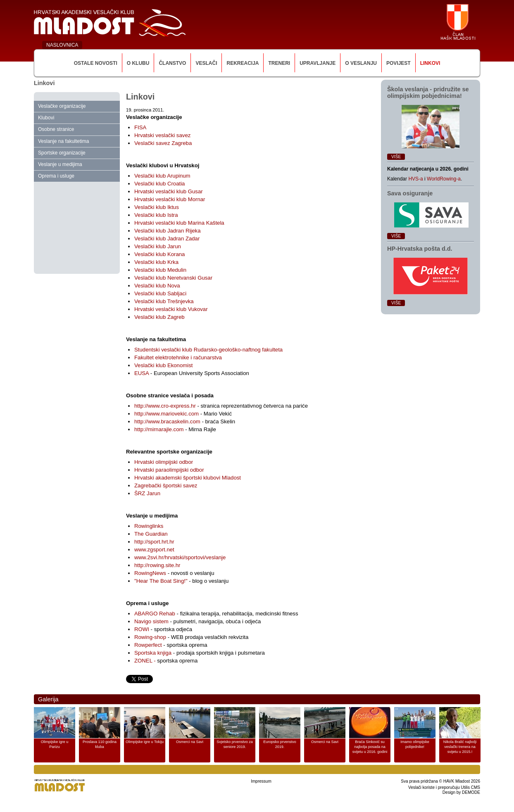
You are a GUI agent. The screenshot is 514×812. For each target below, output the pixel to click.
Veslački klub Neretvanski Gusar (173, 278)
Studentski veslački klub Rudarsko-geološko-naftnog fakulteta (208, 350)
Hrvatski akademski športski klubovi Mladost (188, 478)
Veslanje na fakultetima (63, 141)
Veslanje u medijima (60, 164)
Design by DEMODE (461, 792)
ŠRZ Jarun (147, 493)
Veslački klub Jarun (158, 246)
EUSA (142, 373)
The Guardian (151, 534)
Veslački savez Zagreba (163, 143)
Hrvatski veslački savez (162, 135)
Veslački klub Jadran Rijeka (168, 231)
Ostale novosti (96, 63)
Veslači (206, 63)
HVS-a (415, 179)
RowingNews (150, 573)
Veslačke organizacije (62, 106)
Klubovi (46, 118)
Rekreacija (243, 63)
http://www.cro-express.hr (165, 406)
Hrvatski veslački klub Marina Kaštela (179, 223)
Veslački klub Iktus (157, 207)
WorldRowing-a (444, 179)
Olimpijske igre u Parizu (55, 744)
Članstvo (172, 63)
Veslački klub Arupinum (162, 176)
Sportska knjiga (153, 653)
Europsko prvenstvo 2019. (280, 744)
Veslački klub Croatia (159, 184)
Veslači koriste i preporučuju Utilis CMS (444, 787)
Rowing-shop (150, 637)
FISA (140, 127)
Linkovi (430, 63)
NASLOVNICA (62, 45)
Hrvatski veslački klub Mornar (170, 199)
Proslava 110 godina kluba (100, 744)
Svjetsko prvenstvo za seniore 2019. (235, 744)
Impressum (261, 781)
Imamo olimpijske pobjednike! (415, 744)
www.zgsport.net (154, 550)
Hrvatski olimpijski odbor (164, 462)
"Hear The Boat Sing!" (162, 581)
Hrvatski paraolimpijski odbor (169, 470)
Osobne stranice (56, 129)
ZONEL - (146, 661)
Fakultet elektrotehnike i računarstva (178, 357)
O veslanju (361, 63)
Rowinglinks (149, 526)
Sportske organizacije (62, 153)
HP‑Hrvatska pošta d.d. (420, 249)
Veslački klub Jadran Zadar (167, 239)
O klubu (138, 63)
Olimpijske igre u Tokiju (145, 742)
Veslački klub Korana (159, 254)
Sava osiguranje (410, 193)
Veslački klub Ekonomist (163, 365)
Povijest (399, 63)
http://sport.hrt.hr (154, 542)
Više (396, 157)
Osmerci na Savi (190, 742)
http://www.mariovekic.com (167, 414)
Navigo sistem (151, 621)
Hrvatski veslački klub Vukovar (171, 309)
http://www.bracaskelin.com (167, 421)
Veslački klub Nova (157, 286)
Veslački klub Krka (156, 262)
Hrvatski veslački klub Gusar (169, 191)
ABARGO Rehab (155, 614)
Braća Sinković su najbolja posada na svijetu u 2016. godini (370, 747)
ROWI (142, 629)
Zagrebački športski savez (166, 486)
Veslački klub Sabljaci (160, 293)
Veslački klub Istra (156, 215)
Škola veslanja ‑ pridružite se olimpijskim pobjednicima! (428, 93)
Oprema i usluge (56, 176)
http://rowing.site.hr (157, 565)
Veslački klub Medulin (160, 270)
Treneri (279, 63)
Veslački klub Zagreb (159, 317)
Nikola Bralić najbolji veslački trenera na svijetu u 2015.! (460, 747)
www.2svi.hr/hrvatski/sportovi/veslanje (180, 557)
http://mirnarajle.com (159, 429)
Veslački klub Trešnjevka (164, 301)
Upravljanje (318, 63)
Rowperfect (148, 645)
